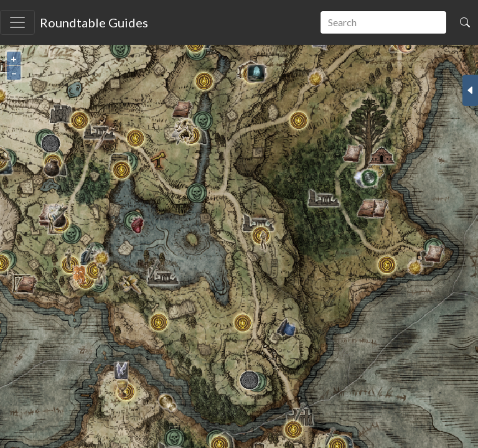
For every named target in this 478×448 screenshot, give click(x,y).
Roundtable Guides (94, 22)
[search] (383, 22)
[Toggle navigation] (17, 22)
